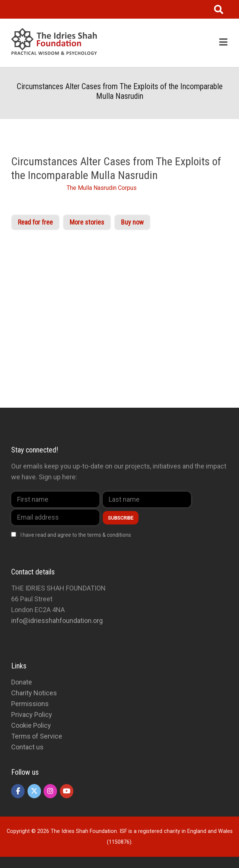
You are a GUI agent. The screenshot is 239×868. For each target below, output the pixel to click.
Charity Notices (34, 693)
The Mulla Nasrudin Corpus (102, 188)
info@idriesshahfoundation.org (57, 621)
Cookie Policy (31, 725)
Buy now (132, 222)
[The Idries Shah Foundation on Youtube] (67, 791)
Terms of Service (37, 736)
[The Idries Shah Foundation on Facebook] (18, 791)
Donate (22, 682)
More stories (87, 222)
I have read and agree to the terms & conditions (76, 535)
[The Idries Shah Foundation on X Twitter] (34, 791)
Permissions (30, 704)
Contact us (27, 747)
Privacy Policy (32, 715)
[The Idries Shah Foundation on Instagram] (50, 791)
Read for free (35, 222)
